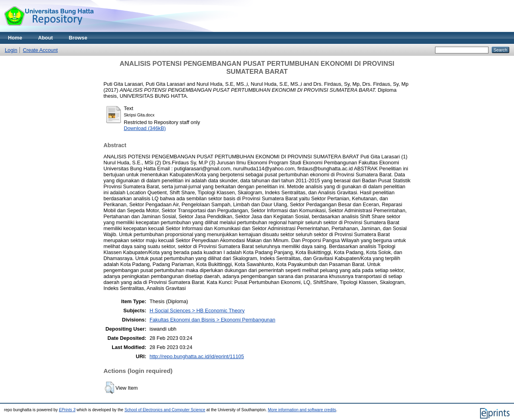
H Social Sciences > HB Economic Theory (197, 311)
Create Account (40, 50)
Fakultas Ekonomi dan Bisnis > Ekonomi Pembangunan (212, 320)
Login (11, 50)
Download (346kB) (145, 128)
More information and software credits (302, 410)
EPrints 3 (67, 410)
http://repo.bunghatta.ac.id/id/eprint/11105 (197, 356)
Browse (78, 38)
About (46, 38)
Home (15, 38)
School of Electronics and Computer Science (165, 410)
